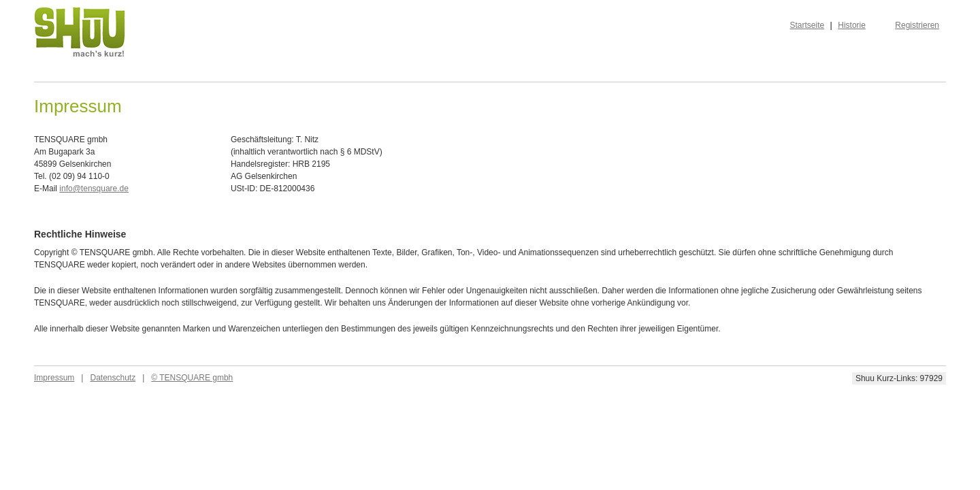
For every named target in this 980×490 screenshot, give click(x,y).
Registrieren (917, 25)
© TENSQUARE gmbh (192, 378)
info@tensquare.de (94, 189)
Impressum (54, 378)
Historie (852, 25)
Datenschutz (113, 378)
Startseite (807, 25)
